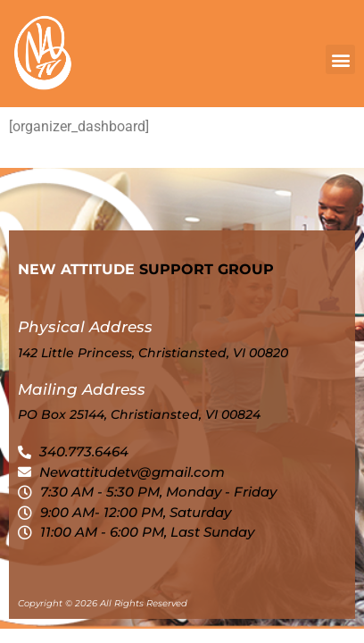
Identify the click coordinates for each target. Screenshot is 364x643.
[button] (340, 59)
